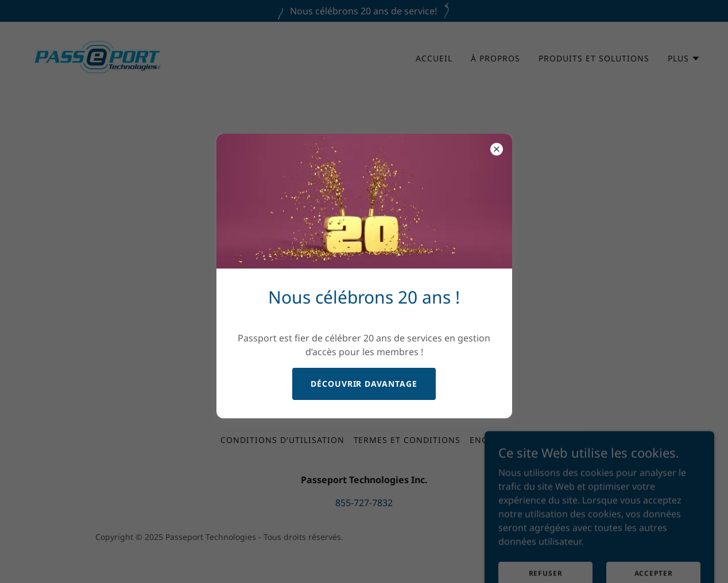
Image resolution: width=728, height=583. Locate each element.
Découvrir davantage (364, 384)
